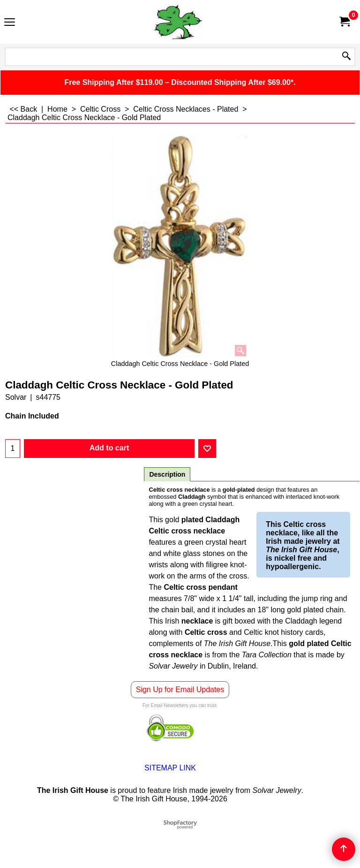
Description (167, 474)
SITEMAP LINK (170, 768)
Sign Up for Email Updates (180, 689)
